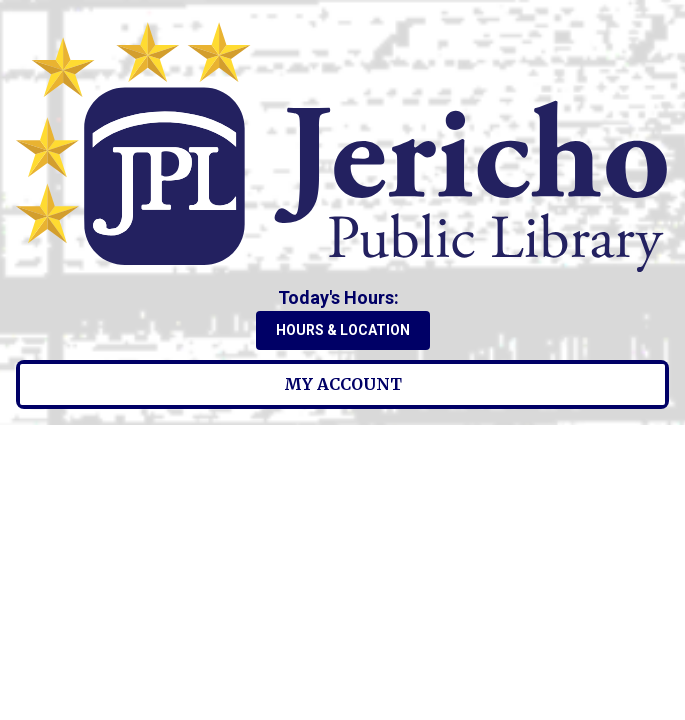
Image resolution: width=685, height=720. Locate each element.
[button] (342, 297)
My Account (343, 384)
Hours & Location (343, 330)
